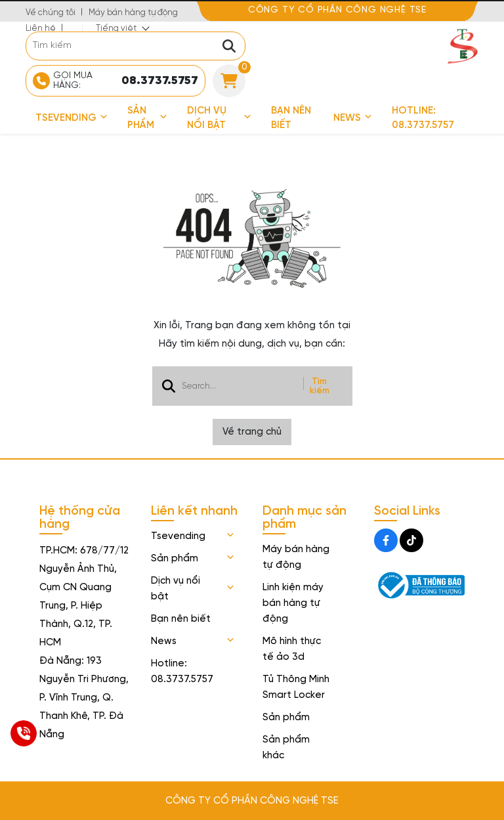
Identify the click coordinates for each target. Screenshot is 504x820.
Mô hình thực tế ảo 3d (292, 649)
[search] (136, 46)
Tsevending (72, 118)
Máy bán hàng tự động (133, 13)
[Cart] (229, 81)
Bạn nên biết (291, 118)
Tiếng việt (116, 29)
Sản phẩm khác (286, 748)
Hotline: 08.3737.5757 (423, 118)
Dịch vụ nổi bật (219, 118)
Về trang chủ (252, 432)
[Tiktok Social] (411, 540)
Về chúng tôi (51, 13)
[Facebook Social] (386, 540)
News (353, 118)
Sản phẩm (147, 118)
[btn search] (229, 46)
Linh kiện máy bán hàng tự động (293, 603)
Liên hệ (41, 29)
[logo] (462, 46)
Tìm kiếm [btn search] (320, 386)
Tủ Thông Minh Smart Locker (296, 687)
